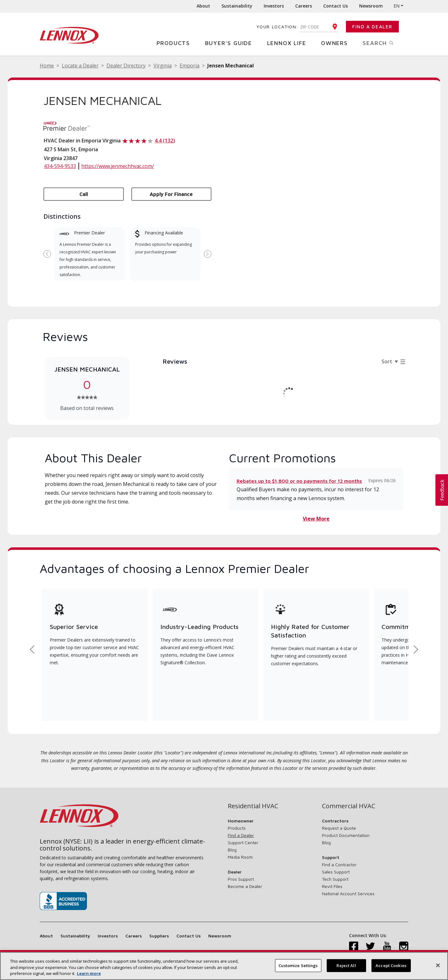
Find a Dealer (372, 27)
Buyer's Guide (231, 43)
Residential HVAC (253, 806)
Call (84, 194)
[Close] (438, 965)
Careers (304, 6)
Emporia (190, 66)
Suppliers (159, 936)
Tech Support (335, 879)
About (203, 6)
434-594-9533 (60, 166)
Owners (337, 43)
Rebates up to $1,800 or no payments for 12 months (299, 481)
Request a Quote (339, 828)
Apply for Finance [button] (171, 194)
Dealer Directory (126, 66)
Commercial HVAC (349, 806)
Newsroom (371, 6)
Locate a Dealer (80, 66)
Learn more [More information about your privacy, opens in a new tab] (89, 973)
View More (316, 519)
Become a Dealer (245, 886)
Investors (274, 6)
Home (47, 66)
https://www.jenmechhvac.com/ (118, 166)
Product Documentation (346, 835)
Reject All (346, 965)
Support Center (243, 842)
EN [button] (396, 6)
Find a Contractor (339, 865)
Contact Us (336, 6)
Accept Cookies (391, 965)
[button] (442, 490)
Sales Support (336, 872)
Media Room (240, 857)
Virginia (163, 66)
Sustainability (237, 6)
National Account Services (348, 894)
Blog (232, 850)
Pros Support (241, 879)
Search (385, 43)
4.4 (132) (165, 141)
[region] (224, 966)
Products (176, 43)
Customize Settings (298, 965)
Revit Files (332, 886)
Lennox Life (289, 43)
